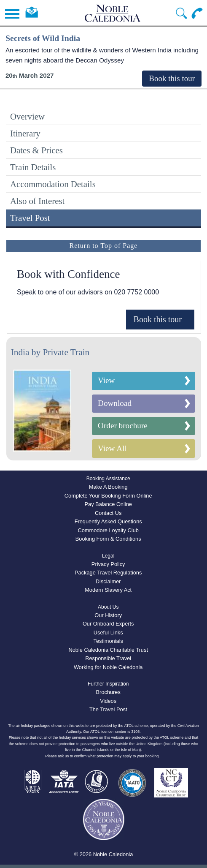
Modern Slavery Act (108, 590)
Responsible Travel (108, 658)
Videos (108, 701)
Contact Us (108, 513)
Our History (108, 615)
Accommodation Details (53, 184)
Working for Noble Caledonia (108, 667)
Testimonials (108, 641)
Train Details (33, 167)
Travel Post (30, 218)
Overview (27, 116)
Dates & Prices (36, 150)
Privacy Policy (108, 564)
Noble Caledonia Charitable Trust (108, 650)
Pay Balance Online (108, 504)
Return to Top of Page (104, 246)
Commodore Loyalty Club (108, 530)
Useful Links (108, 633)
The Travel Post (108, 709)
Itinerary (25, 133)
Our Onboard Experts (108, 624)
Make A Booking (108, 487)
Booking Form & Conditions (108, 539)
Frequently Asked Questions (108, 521)
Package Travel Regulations (108, 573)
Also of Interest (37, 201)
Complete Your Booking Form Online (108, 496)
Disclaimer (108, 581)
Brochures (108, 692)
